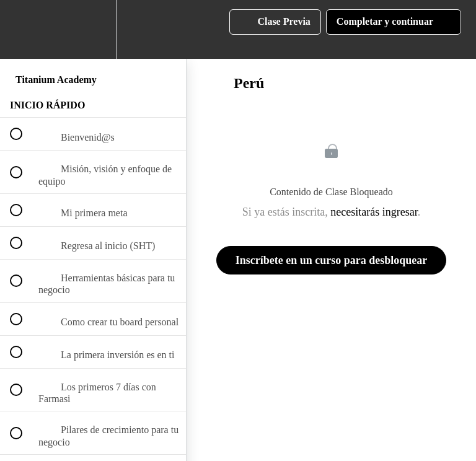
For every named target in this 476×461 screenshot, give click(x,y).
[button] (23, 29)
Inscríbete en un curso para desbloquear (332, 260)
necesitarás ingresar (374, 212)
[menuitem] (93, 29)
